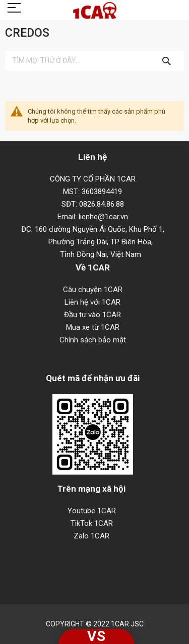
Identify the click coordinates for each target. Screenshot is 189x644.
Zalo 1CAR (91, 536)
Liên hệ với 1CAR (92, 302)
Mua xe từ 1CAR (93, 327)
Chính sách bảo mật (93, 340)
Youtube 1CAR (92, 511)
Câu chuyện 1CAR (93, 290)
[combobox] (94, 61)
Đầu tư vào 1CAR (92, 315)
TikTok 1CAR (92, 523)
